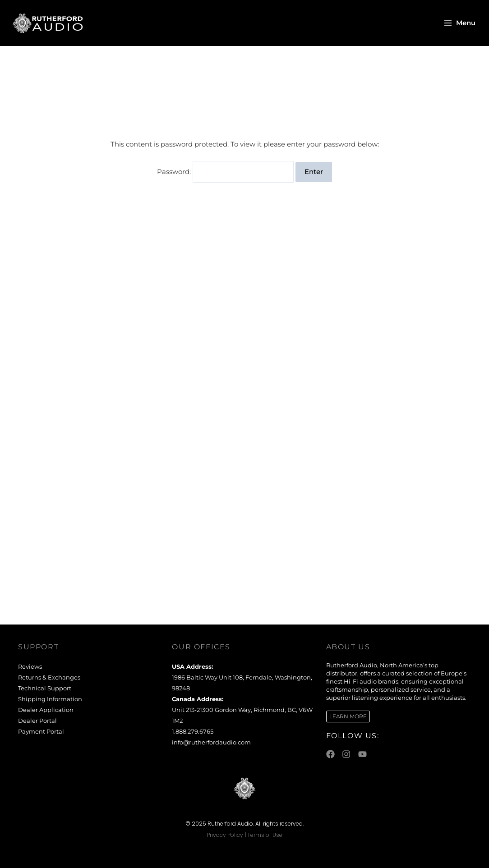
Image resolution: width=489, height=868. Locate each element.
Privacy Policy (225, 835)
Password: (226, 172)
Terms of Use (265, 835)
